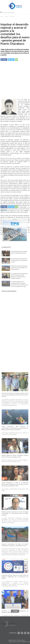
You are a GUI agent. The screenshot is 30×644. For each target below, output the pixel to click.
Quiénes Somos (19, 640)
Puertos (6, 16)
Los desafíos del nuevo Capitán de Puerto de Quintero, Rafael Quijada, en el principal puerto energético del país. (19, 278)
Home (2, 16)
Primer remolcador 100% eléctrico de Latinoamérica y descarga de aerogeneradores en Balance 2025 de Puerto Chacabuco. (15, 512)
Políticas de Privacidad (22, 642)
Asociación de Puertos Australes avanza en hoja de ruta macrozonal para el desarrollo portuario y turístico (15, 479)
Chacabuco (12, 16)
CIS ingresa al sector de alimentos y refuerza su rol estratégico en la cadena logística (19, 269)
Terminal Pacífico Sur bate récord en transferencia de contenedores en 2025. (19, 262)
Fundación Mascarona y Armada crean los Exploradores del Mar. (19, 254)
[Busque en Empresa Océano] (10, 12)
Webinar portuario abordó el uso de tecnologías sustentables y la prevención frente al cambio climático (15, 597)
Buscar (1, 12)
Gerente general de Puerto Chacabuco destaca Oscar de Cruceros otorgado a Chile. (15, 540)
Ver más (15, 612)
